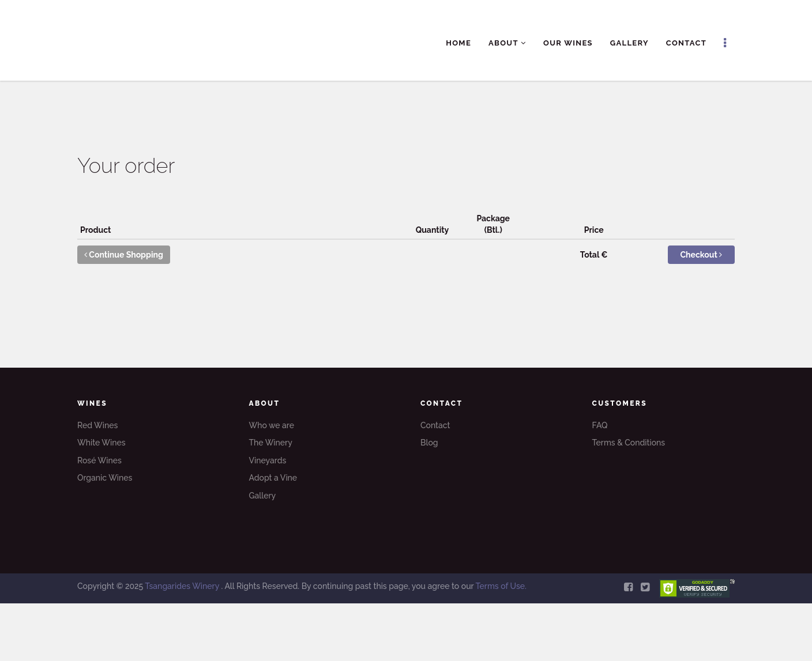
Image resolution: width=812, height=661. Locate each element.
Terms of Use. (501, 586)
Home (458, 43)
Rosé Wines (99, 460)
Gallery (629, 43)
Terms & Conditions (629, 443)
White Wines (101, 443)
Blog (429, 443)
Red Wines (97, 425)
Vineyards (268, 460)
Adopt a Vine (273, 478)
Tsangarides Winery (183, 586)
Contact (686, 43)
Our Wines (568, 43)
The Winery (271, 443)
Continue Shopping (124, 255)
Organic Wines (105, 478)
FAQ (600, 425)
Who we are (272, 425)
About (507, 43)
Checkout (702, 255)
